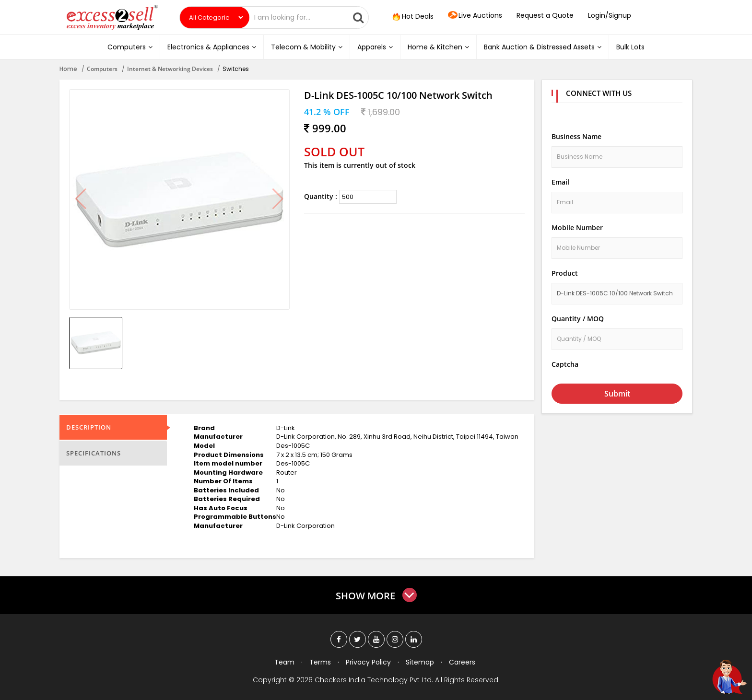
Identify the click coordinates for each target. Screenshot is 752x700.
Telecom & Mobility (307, 47)
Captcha (565, 364)
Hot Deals (412, 17)
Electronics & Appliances (212, 47)
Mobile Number (577, 227)
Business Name (576, 136)
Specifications (94, 453)
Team (284, 662)
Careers (462, 662)
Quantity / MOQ (578, 319)
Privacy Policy (368, 662)
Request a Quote (545, 15)
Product (565, 273)
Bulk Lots (630, 47)
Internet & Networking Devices (170, 69)
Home (68, 69)
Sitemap (420, 662)
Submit (617, 394)
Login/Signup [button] (610, 15)
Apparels (375, 47)
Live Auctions (475, 16)
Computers (130, 47)
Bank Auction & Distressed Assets (543, 47)
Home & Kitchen (438, 47)
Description (89, 427)
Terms (320, 662)
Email (560, 182)
